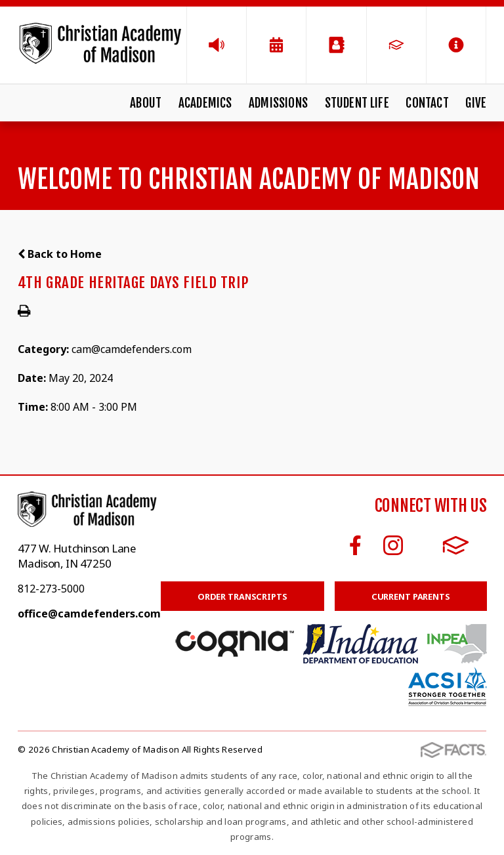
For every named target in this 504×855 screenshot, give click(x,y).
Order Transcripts (242, 596)
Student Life (357, 103)
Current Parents (411, 596)
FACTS (456, 545)
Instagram (393, 545)
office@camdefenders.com (89, 614)
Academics (205, 103)
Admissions (278, 103)
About (146, 103)
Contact (427, 103)
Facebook (355, 545)
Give (476, 103)
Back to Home (60, 254)
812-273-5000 (51, 589)
